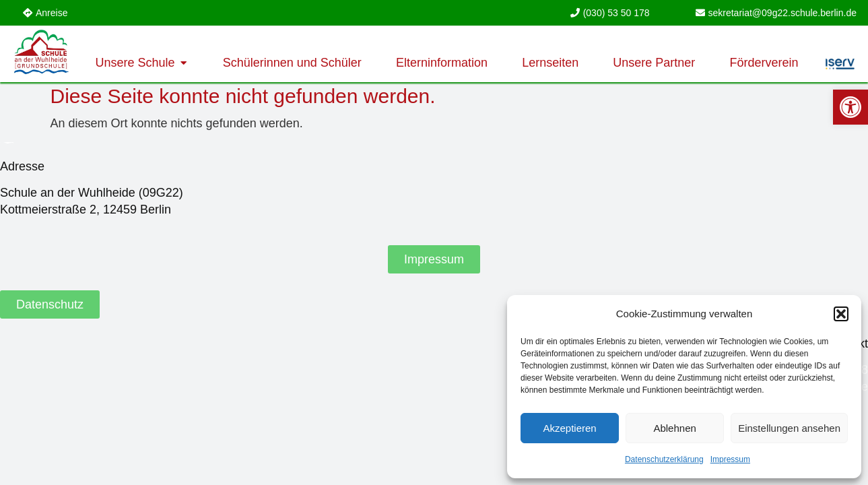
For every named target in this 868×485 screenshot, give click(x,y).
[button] (841, 314)
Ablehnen (674, 428)
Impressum (730, 459)
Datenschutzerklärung (664, 459)
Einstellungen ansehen (789, 428)
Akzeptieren (569, 428)
